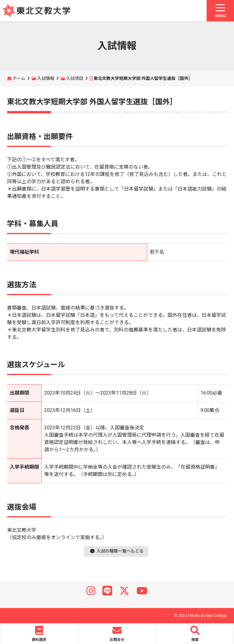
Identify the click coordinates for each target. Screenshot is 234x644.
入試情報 (46, 78)
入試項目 (75, 78)
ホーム (19, 78)
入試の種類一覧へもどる (117, 551)
